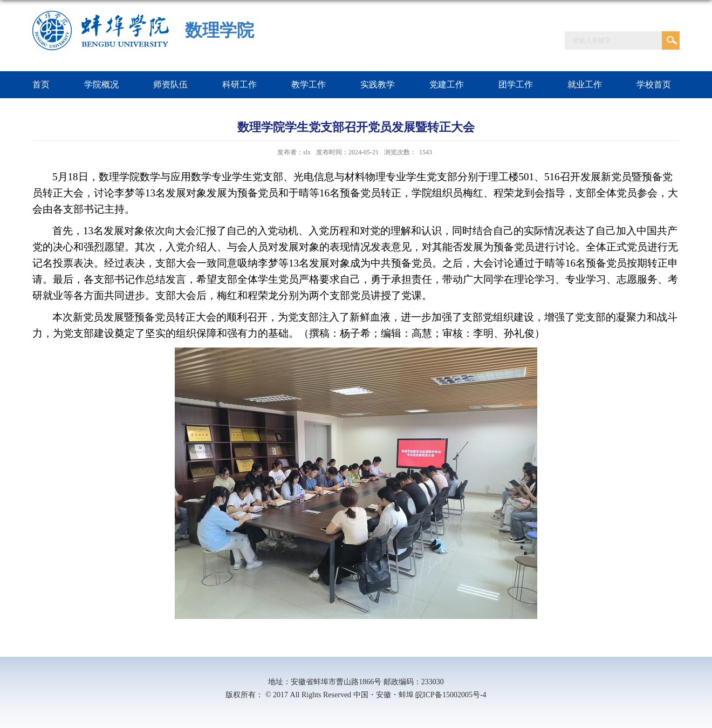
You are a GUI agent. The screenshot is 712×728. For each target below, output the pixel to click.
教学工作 (309, 84)
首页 (41, 84)
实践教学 (378, 84)
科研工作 (239, 84)
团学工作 (516, 84)
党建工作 (447, 84)
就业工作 (585, 84)
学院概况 (101, 84)
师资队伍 (170, 84)
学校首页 (654, 84)
